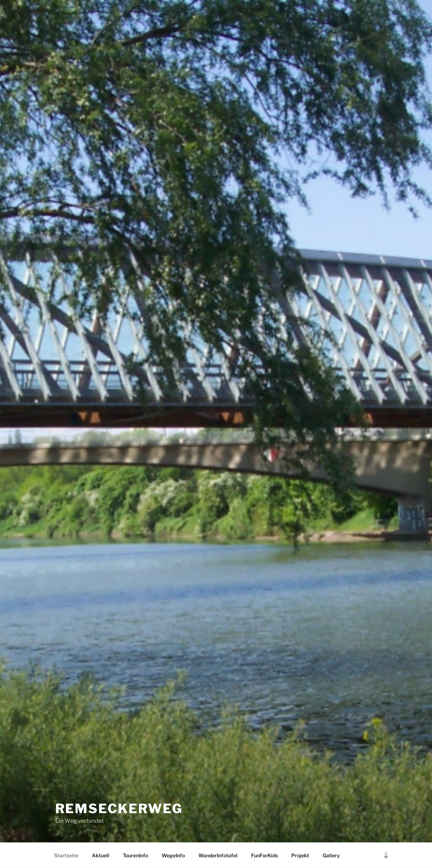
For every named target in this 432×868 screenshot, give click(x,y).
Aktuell (101, 855)
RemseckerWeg (119, 809)
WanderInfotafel (218, 855)
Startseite (66, 855)
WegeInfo (173, 855)
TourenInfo (136, 855)
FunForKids (264, 855)
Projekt (300, 855)
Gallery (331, 855)
